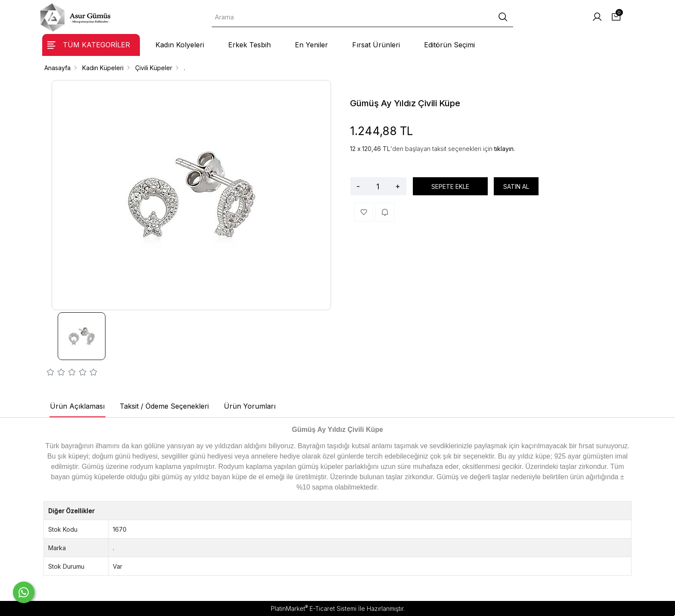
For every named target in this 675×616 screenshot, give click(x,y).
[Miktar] (378, 186)
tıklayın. (505, 149)
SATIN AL (516, 186)
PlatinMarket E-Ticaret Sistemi (314, 608)
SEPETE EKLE (450, 186)
